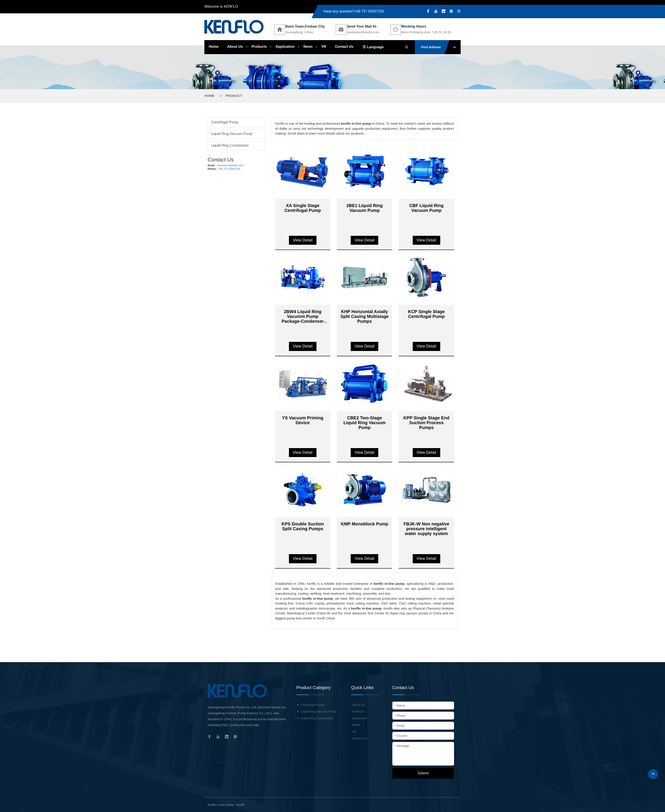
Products (259, 47)
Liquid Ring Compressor (230, 145)
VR (324, 47)
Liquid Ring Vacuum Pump (232, 134)
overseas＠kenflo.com (230, 165)
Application (285, 47)
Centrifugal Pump (225, 122)
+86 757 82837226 (369, 11)
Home (214, 47)
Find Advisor (441, 47)
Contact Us (344, 47)
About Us (235, 47)
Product (234, 96)
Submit (423, 773)
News (308, 47)
